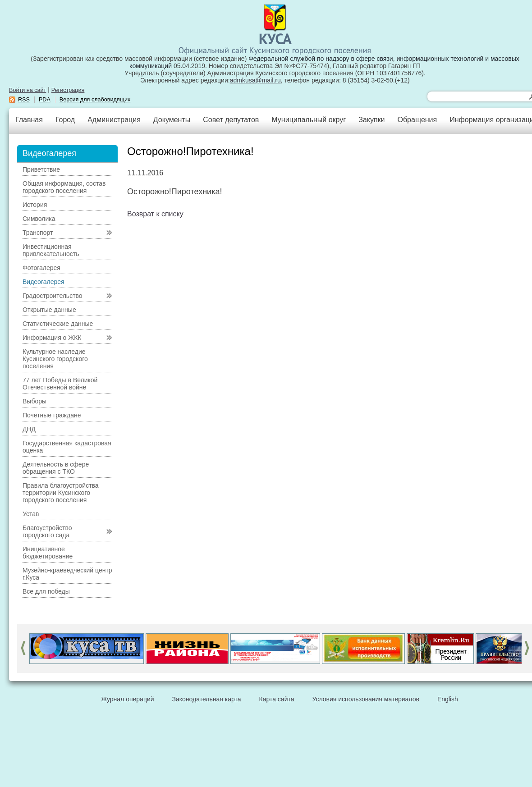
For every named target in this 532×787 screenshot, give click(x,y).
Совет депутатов (231, 120)
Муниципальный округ (309, 120)
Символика (39, 219)
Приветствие (41, 169)
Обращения (417, 120)
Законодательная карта (207, 699)
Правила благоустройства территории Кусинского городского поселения (61, 493)
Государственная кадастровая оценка (67, 447)
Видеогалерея (44, 282)
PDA (45, 100)
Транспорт (38, 233)
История (35, 205)
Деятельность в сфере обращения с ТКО (56, 468)
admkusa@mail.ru (255, 80)
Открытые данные (49, 310)
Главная (29, 120)
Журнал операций (127, 699)
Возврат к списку (155, 214)
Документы (172, 120)
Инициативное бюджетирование (48, 553)
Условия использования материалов (366, 699)
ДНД (29, 429)
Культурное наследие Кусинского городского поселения (55, 359)
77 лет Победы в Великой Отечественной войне (60, 384)
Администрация (114, 120)
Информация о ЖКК (52, 338)
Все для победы (46, 591)
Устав (31, 514)
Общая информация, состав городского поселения (64, 187)
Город (65, 120)
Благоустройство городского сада (47, 531)
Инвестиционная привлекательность (51, 250)
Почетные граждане (52, 415)
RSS (24, 100)
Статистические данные (58, 324)
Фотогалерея (41, 268)
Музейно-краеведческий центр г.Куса (67, 574)
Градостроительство (53, 296)
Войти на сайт (28, 90)
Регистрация (68, 90)
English (448, 699)
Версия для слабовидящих (95, 100)
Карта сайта (277, 699)
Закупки (371, 120)
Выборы (34, 401)
